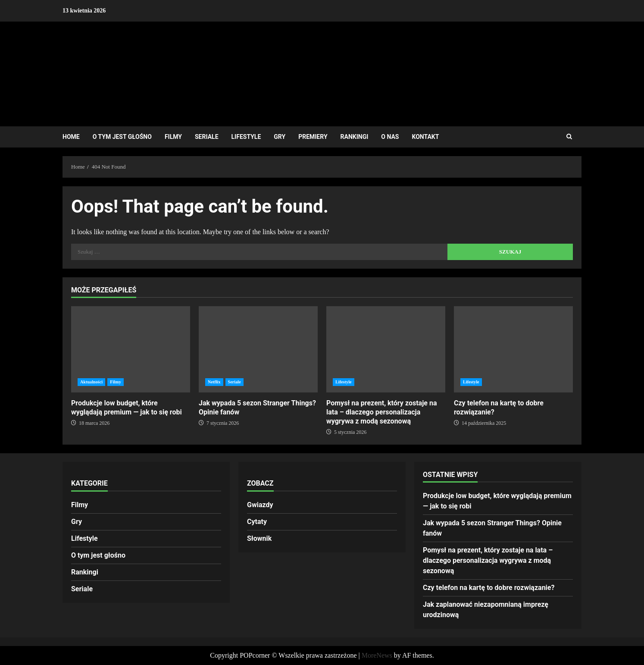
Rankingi (355, 137)
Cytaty (257, 522)
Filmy (173, 137)
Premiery (313, 137)
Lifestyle (246, 137)
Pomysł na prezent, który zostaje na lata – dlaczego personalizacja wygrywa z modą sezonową (386, 349)
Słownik (259, 538)
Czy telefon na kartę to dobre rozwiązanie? (513, 349)
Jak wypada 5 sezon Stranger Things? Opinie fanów (258, 349)
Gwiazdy (260, 505)
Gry (280, 137)
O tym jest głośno (122, 137)
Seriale (207, 137)
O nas (390, 137)
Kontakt (425, 137)
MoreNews (377, 655)
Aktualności (91, 382)
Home (71, 137)
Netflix (214, 382)
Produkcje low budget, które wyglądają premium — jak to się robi (131, 349)
